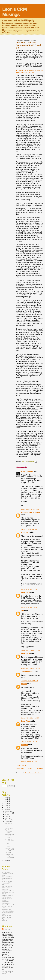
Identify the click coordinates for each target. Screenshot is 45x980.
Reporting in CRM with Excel (8, 831)
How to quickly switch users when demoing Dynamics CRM (9, 843)
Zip (22, 610)
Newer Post (20, 769)
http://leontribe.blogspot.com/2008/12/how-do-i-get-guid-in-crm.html (29, 71)
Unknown (25, 532)
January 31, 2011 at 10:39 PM (30, 718)
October (8, 811)
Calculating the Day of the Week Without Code (8, 913)
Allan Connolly (27, 471)
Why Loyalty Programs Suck (8, 825)
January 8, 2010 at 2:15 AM (30, 681)
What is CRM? (9, 828)
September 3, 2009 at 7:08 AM (30, 669)
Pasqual (25, 745)
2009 (5, 809)
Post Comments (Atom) (33, 773)
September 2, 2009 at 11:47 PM (31, 650)
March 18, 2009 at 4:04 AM (29, 607)
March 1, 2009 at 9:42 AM (29, 529)
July (7, 816)
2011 (5, 805)
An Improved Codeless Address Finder (7, 874)
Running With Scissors (31, 512)
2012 (5, 804)
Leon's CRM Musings (15, 12)
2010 (5, 807)
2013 (5, 802)
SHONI (24, 684)
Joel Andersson (28, 672)
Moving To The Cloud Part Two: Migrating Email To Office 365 (7, 918)
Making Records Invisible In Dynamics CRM (7, 908)
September (9, 813)
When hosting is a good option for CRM (10, 849)
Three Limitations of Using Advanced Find (8, 878)
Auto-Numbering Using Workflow (7, 887)
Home (30, 769)
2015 (5, 798)
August (8, 815)
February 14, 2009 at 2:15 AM (30, 509)
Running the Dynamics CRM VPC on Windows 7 (8, 903)
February (8, 820)
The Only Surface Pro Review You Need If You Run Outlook (7, 898)
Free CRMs (8, 853)
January (8, 822)
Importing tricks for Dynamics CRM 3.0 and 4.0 (9, 857)
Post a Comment (21, 765)
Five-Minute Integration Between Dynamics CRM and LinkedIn (8, 892)
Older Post (40, 769)
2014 (5, 800)
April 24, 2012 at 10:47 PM (29, 762)
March (7, 818)
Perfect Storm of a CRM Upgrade (9, 836)
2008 (5, 861)
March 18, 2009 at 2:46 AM (29, 590)
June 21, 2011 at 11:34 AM (29, 742)
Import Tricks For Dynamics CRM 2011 (7, 883)
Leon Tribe (26, 593)
